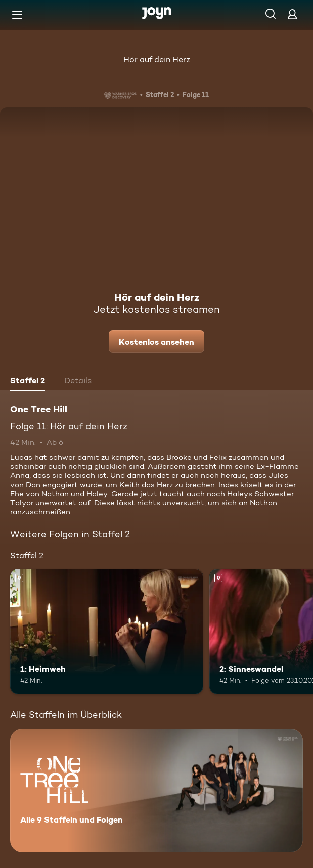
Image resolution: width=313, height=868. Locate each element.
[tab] (28, 382)
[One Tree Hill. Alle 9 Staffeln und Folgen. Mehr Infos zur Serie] (156, 790)
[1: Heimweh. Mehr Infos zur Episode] (107, 632)
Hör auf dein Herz (157, 59)
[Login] (292, 14)
